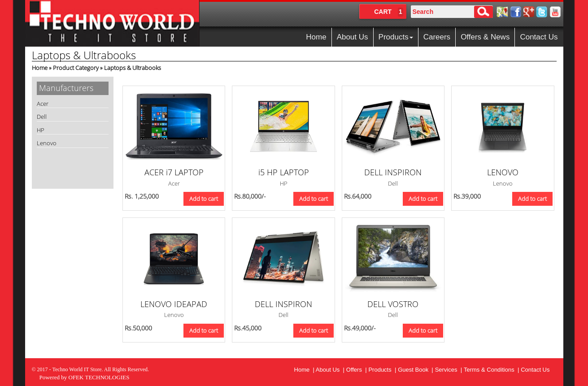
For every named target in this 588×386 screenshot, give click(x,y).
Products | (382, 370)
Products (396, 37)
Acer (43, 104)
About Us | (330, 370)
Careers (437, 37)
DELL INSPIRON (393, 172)
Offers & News (485, 37)
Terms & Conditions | (491, 370)
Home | (305, 370)
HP (41, 130)
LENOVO (503, 172)
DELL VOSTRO (393, 304)
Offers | (357, 370)
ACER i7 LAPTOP (174, 172)
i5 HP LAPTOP (284, 172)
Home (316, 37)
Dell (42, 117)
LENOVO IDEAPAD (174, 304)
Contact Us (539, 37)
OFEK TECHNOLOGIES (99, 377)
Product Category (76, 68)
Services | (449, 370)
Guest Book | (416, 370)
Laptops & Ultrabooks (133, 68)
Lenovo (47, 143)
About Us (353, 37)
